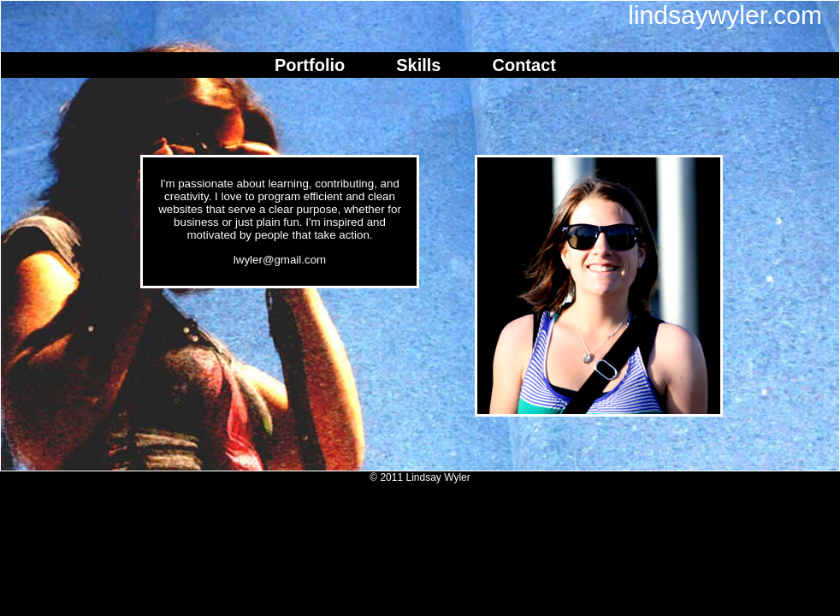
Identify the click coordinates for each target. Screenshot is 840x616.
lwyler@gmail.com (280, 260)
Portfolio (310, 65)
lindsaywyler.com (725, 15)
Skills (418, 65)
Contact (524, 65)
